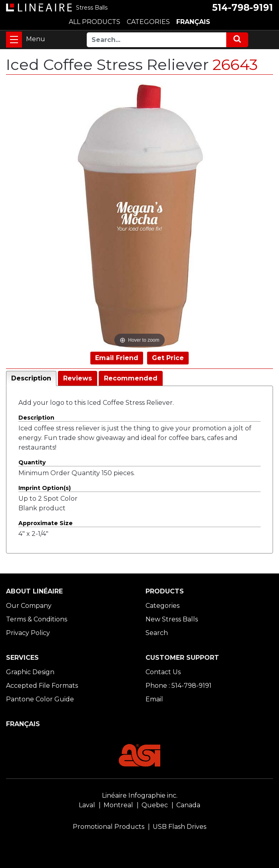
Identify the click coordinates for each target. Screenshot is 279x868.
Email (154, 699)
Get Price (168, 358)
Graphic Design (30, 672)
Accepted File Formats (42, 686)
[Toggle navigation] (14, 40)
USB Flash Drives (179, 827)
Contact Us (163, 672)
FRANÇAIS (193, 22)
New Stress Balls (172, 619)
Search (157, 633)
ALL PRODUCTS (95, 22)
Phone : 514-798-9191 (178, 686)
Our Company (29, 606)
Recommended (131, 378)
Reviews (78, 378)
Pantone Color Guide (40, 699)
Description (31, 378)
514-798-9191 (243, 8)
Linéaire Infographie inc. (140, 795)
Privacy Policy (28, 633)
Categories (162, 606)
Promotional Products (109, 827)
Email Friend (117, 358)
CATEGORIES (148, 22)
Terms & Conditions (37, 619)
